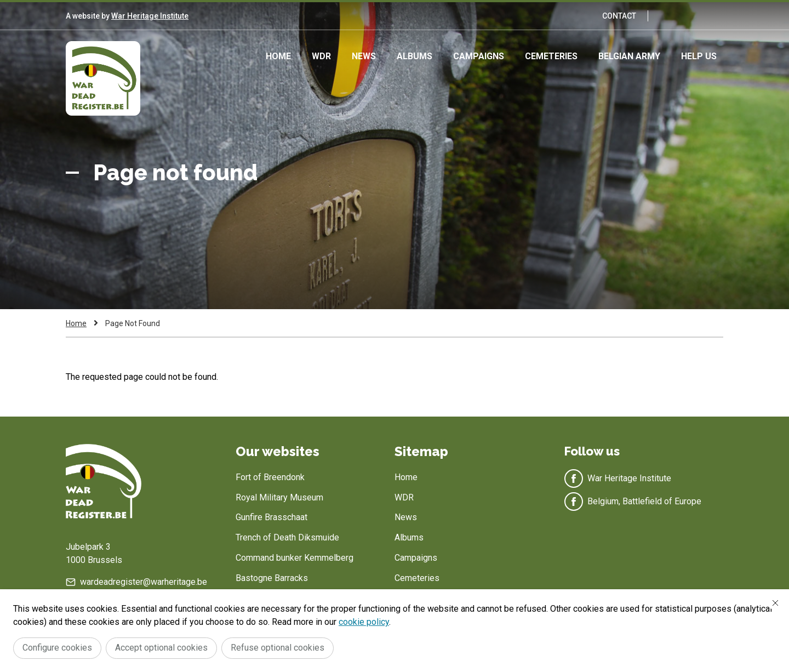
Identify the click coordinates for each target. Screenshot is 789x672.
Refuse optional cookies (278, 648)
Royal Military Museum (279, 497)
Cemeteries (551, 56)
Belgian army (629, 56)
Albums (414, 56)
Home (278, 56)
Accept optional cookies (161, 648)
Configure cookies (57, 648)
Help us (699, 56)
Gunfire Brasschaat (271, 517)
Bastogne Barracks (272, 578)
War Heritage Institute (150, 16)
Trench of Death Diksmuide (287, 537)
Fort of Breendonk (270, 477)
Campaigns (479, 56)
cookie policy (364, 622)
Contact (619, 16)
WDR (321, 56)
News (364, 56)
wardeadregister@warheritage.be (144, 582)
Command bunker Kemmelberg (295, 558)
